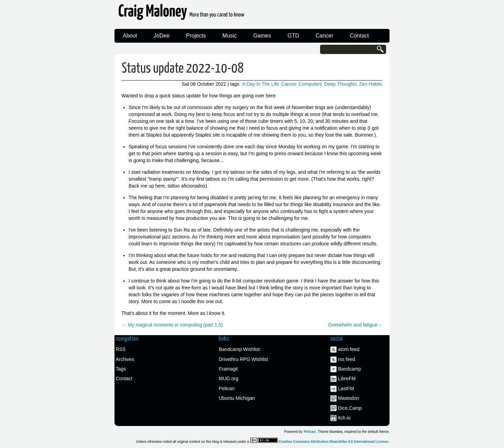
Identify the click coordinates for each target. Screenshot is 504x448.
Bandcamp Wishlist (239, 349)
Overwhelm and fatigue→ (355, 325)
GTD (293, 36)
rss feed (347, 359)
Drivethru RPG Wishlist (244, 359)
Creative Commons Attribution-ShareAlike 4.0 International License (333, 442)
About (130, 36)
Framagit (228, 369)
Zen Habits (371, 84)
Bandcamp (349, 369)
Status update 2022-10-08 (183, 69)
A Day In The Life (261, 84)
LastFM (346, 388)
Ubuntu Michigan (237, 398)
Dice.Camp (350, 408)
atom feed (349, 349)
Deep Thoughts (341, 84)
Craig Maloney (181, 14)
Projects (196, 36)
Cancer (325, 36)
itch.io (344, 418)
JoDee (162, 36)
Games (262, 36)
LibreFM (347, 378)
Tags (121, 369)
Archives (125, 359)
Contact (359, 36)
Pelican (227, 388)
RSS (121, 349)
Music (230, 36)
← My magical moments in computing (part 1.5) (172, 325)
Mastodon (348, 398)
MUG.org (229, 378)
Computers (310, 84)
